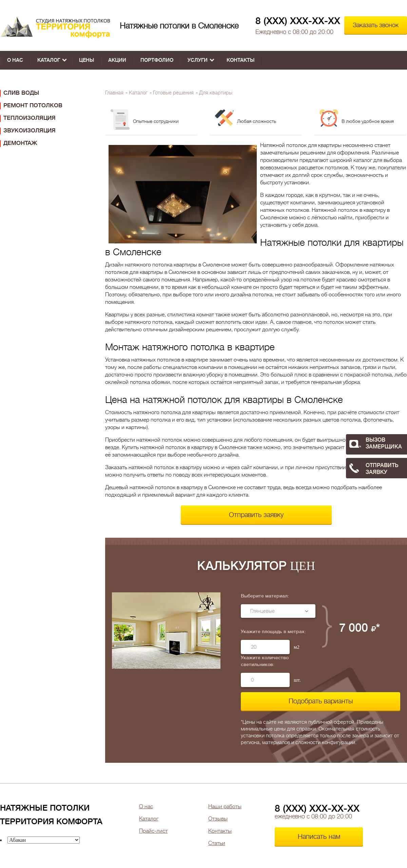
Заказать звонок (376, 25)
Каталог (52, 60)
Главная (114, 93)
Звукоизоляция (30, 131)
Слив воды (21, 93)
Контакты (240, 60)
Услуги (201, 60)
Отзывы (218, 819)
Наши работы (225, 807)
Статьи (217, 843)
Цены (86, 60)
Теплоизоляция (30, 118)
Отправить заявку (256, 515)
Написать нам (319, 837)
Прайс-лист (153, 831)
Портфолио (157, 60)
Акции (117, 60)
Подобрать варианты (321, 701)
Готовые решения (173, 93)
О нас (15, 60)
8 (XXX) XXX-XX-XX (298, 21)
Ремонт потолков (33, 105)
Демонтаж (20, 143)
